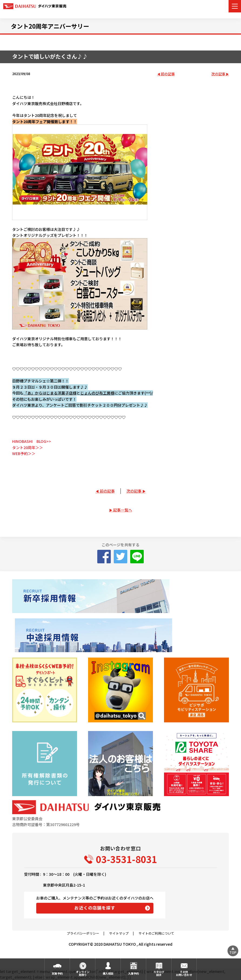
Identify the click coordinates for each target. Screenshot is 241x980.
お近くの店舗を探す (95, 908)
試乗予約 (57, 973)
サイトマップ (119, 933)
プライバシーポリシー (83, 933)
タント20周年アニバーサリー (50, 26)
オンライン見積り (83, 973)
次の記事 (218, 74)
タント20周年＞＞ (28, 447)
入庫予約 (133, 973)
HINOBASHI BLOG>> (32, 441)
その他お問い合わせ (184, 973)
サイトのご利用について (156, 933)
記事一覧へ (123, 510)
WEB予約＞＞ (24, 453)
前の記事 (168, 74)
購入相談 (108, 973)
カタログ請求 (159, 973)
